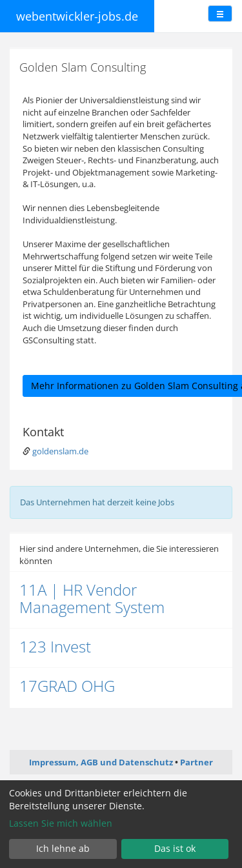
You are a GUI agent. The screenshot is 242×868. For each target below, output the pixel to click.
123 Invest (55, 646)
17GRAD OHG (67, 686)
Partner (197, 762)
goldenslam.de (60, 451)
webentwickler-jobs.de (77, 16)
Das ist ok (175, 848)
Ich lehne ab (63, 848)
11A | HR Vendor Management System (92, 598)
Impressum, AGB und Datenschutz (101, 762)
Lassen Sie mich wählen (61, 823)
